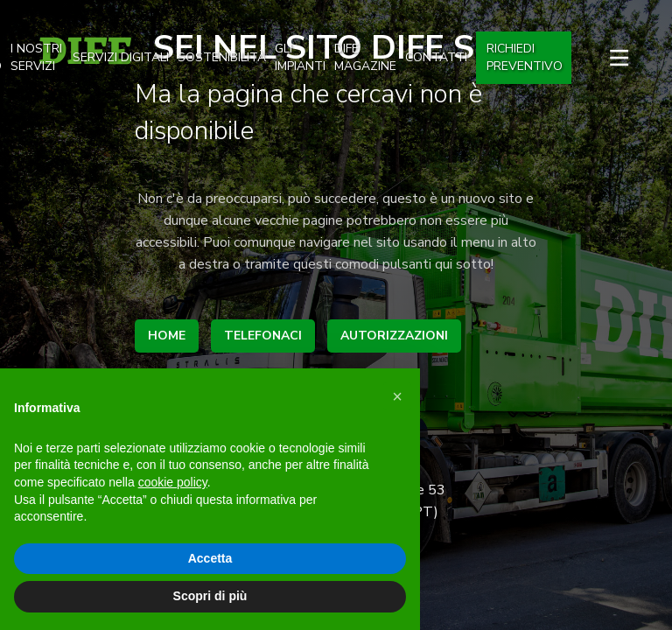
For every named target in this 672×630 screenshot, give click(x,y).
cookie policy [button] (173, 482)
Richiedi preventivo (525, 57)
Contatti (436, 57)
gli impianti (300, 57)
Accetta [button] (210, 558)
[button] (397, 396)
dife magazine (365, 57)
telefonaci (263, 336)
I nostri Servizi (36, 57)
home (167, 336)
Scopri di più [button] (210, 596)
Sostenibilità (222, 57)
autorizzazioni (394, 336)
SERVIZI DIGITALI (121, 57)
